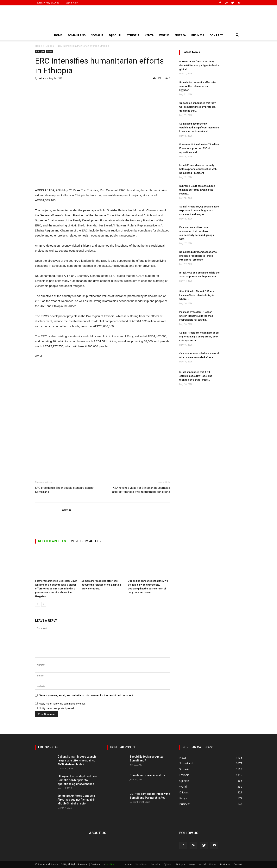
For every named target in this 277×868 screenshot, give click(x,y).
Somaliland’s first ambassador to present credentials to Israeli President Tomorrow (198, 256)
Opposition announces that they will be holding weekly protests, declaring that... (197, 107)
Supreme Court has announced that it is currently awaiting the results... (197, 190)
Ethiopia (133, 35)
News (50, 51)
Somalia (97, 35)
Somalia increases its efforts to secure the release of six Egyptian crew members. (101, 585)
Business (198, 35)
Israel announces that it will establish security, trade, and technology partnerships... (196, 376)
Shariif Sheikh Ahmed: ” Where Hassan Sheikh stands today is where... (197, 295)
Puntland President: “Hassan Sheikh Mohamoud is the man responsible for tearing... (196, 316)
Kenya (149, 35)
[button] (237, 36)
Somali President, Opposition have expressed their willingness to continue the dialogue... (199, 210)
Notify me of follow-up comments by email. (62, 704)
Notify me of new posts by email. (57, 708)
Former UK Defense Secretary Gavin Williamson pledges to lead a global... (199, 65)
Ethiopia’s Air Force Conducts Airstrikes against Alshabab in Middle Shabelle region (76, 800)
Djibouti (115, 35)
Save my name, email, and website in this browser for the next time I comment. (87, 695)
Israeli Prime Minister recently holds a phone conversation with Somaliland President (198, 169)
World (164, 35)
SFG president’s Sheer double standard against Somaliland (65, 490)
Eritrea (180, 35)
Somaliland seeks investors (147, 775)
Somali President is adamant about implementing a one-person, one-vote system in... (199, 337)
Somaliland (77, 35)
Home (58, 35)
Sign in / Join (72, 3)
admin (42, 78)
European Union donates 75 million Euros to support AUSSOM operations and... (199, 148)
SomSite (110, 864)
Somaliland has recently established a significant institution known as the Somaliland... (199, 128)
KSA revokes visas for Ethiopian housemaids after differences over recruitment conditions (141, 490)
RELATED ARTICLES (52, 541)
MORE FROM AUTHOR (86, 541)
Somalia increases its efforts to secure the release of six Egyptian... (197, 86)
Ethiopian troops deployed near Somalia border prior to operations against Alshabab (78, 780)
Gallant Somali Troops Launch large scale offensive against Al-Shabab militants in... (77, 760)
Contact (216, 35)
